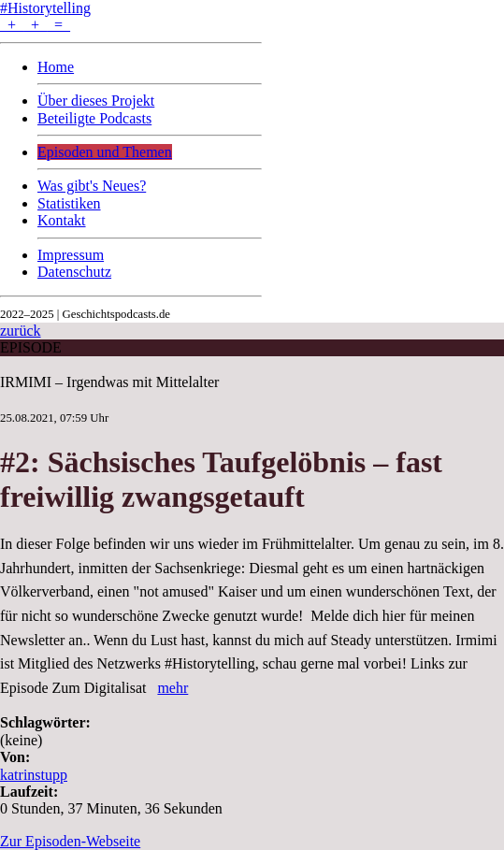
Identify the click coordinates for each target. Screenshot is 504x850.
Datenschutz (74, 272)
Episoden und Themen (105, 152)
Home (56, 67)
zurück (21, 331)
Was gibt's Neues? (92, 186)
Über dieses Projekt (96, 101)
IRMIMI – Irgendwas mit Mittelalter (109, 382)
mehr (173, 688)
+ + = (35, 25)
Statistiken (69, 203)
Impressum (71, 255)
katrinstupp (34, 775)
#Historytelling (45, 8)
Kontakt (62, 220)
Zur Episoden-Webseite (70, 841)
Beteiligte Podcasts (94, 118)
